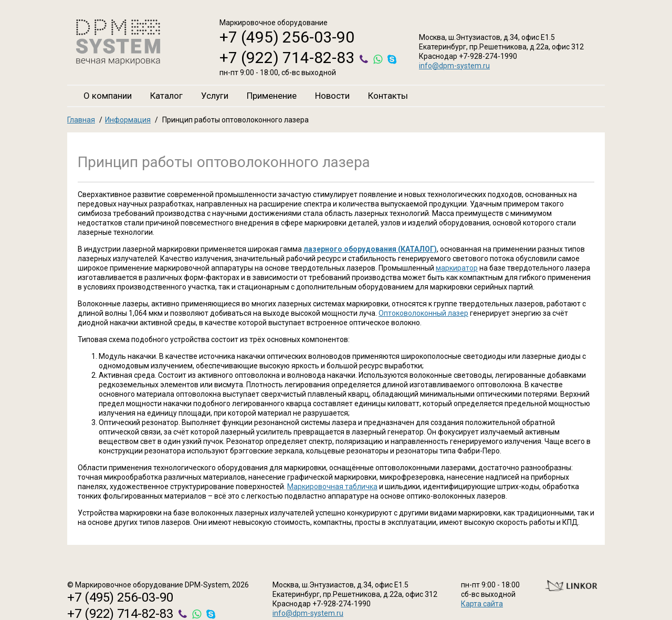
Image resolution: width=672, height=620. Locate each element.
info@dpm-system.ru (454, 66)
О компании (108, 96)
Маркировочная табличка (332, 487)
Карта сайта (482, 604)
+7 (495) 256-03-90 (287, 37)
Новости (332, 96)
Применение (272, 96)
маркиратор (457, 268)
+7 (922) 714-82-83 (287, 58)
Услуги (215, 96)
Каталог (166, 96)
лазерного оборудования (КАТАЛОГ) (370, 249)
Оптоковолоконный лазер (423, 313)
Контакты (388, 96)
